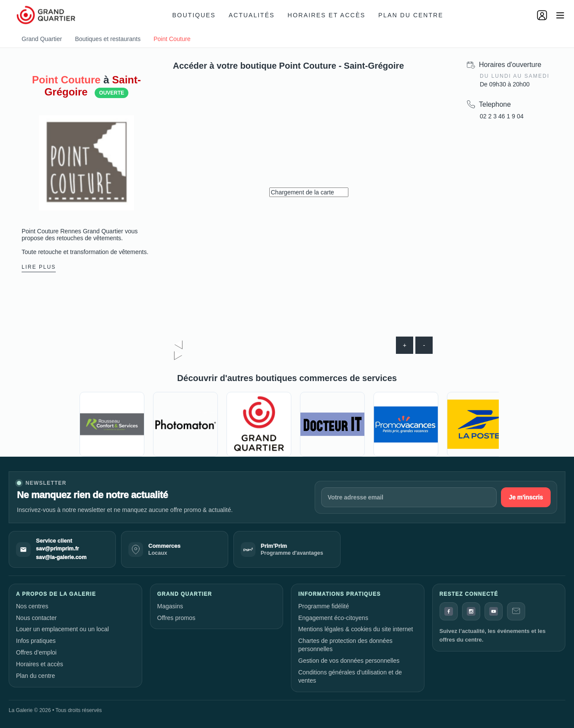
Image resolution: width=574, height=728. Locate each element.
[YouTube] (494, 611)
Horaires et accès (326, 15)
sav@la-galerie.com (61, 557)
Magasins (170, 606)
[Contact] (516, 611)
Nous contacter (36, 618)
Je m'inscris (526, 497)
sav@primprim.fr (57, 549)
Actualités (252, 15)
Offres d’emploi (36, 652)
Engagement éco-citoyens (333, 618)
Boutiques (194, 15)
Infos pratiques (36, 641)
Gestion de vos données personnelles (349, 661)
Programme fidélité (324, 606)
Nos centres (32, 606)
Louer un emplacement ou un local (62, 629)
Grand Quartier (42, 39)
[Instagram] (471, 611)
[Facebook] (449, 611)
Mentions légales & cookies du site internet (356, 629)
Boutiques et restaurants (108, 39)
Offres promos (176, 618)
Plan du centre (411, 15)
